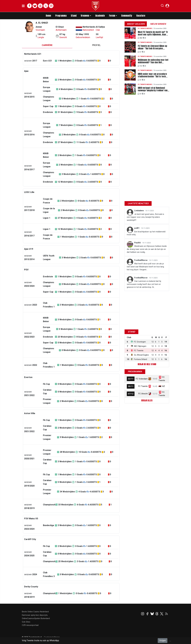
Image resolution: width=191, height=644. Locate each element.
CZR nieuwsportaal (30, 625)
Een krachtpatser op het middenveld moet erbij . (146, 233)
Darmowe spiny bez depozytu (35, 615)
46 (140, 38)
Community (127, 16)
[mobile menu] (23, 6)
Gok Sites (26, 622)
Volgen (163, 640)
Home (48, 16)
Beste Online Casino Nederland (35, 612)
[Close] (170, 641)
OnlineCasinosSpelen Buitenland (36, 618)
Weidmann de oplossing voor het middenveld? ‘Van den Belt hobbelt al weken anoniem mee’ (153, 61)
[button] (162, 6)
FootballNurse (141, 260)
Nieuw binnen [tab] (158, 24)
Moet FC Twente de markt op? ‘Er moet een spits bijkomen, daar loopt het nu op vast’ (153, 33)
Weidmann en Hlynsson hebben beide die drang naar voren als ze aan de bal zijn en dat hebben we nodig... (147, 249)
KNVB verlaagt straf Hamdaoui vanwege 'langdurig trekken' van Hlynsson (153, 89)
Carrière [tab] (47, 45)
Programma (61, 16)
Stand (74, 16)
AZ (164, 386)
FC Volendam (142, 379)
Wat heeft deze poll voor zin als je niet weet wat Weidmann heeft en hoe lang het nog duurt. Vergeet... (145, 267)
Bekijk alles (147, 400)
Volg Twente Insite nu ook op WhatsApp (40, 640)
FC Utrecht (143, 394)
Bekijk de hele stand (147, 364)
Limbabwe (139, 211)
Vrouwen (85, 16)
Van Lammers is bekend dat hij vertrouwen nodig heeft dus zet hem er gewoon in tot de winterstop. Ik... (144, 284)
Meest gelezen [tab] (136, 24)
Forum (112, 16)
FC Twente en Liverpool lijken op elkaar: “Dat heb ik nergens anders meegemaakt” (152, 47)
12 (140, 66)
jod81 (137, 228)
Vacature (141, 16)
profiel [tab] (96, 45)
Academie (100, 16)
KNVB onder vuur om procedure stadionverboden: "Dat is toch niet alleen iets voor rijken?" (152, 75)
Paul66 (138, 243)
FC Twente (143, 386)
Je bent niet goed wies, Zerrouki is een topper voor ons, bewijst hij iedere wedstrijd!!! (145, 217)
